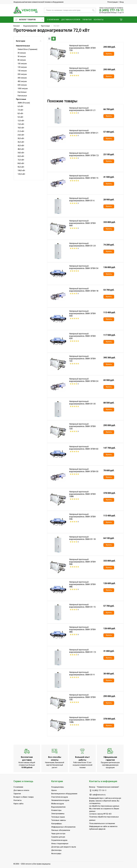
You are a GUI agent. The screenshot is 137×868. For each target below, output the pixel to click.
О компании (18, 787)
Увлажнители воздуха (60, 800)
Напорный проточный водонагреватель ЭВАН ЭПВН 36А (82, 313)
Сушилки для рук (58, 837)
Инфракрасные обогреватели (63, 827)
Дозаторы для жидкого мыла (64, 847)
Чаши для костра (58, 834)
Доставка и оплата (21, 790)
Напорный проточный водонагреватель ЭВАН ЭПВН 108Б (82, 720)
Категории (29, 41)
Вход (122, 2)
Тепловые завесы (59, 820)
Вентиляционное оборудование (64, 794)
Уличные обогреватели (61, 830)
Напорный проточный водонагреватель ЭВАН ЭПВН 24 (84, 380)
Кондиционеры (58, 787)
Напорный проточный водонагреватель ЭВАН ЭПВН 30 (84, 470)
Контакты (18, 800)
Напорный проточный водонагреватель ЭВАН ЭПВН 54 (84, 267)
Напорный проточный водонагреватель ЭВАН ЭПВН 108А (82, 494)
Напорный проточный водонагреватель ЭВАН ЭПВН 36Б (82, 517)
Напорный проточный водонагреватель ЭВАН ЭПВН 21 (84, 132)
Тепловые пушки (58, 817)
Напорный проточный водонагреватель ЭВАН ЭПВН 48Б (82, 584)
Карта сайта (18, 804)
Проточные (45, 26)
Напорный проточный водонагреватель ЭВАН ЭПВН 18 (84, 290)
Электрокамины (58, 814)
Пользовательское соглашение (102, 823)
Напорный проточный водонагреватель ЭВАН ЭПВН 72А (82, 48)
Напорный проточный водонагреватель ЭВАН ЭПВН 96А (82, 223)
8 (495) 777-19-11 (111, 10)
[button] (121, 20)
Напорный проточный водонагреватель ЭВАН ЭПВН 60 (84, 448)
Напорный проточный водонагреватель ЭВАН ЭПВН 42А (82, 336)
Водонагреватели (30, 26)
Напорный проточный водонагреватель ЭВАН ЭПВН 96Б (82, 562)
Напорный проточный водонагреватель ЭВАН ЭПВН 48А (82, 629)
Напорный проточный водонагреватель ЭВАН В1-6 (82, 199)
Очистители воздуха (60, 797)
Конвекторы (56, 810)
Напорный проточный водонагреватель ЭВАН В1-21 (82, 109)
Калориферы (57, 824)
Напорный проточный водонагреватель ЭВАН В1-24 (82, 245)
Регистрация (113, 2)
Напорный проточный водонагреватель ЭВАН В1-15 (82, 606)
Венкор (92, 787)
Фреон (54, 790)
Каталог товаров (29, 20)
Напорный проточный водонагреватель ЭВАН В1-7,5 (83, 651)
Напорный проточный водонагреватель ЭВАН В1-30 (82, 403)
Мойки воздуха (58, 804)
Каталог (17, 26)
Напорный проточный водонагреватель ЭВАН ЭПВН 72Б (82, 71)
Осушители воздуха (59, 840)
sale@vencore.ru (99, 795)
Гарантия (17, 794)
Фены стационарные (60, 844)
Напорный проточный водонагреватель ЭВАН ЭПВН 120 (82, 359)
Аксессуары (56, 854)
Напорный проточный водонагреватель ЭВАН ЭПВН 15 (84, 177)
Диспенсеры (56, 850)
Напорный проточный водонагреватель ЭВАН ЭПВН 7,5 (84, 154)
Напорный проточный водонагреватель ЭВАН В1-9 (82, 673)
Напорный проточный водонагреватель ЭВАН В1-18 (82, 538)
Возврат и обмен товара (24, 797)
